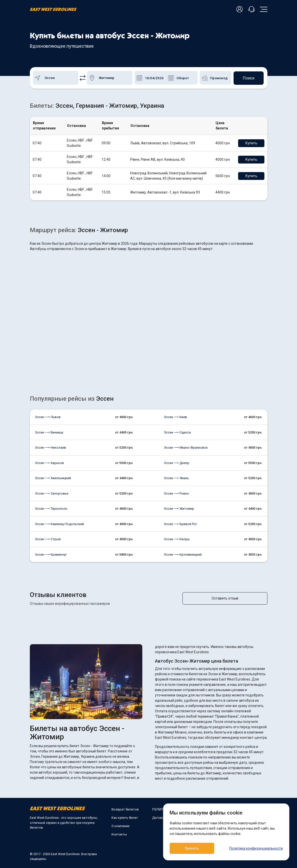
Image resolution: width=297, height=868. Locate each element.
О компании (120, 826)
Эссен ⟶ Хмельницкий (53, 478)
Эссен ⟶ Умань (176, 478)
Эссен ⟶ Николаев (50, 447)
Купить (252, 143)
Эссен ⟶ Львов (48, 417)
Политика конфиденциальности (256, 848)
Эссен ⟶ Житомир (179, 508)
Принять (192, 848)
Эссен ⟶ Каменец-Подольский (59, 524)
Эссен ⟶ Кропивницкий (183, 554)
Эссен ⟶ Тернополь (51, 508)
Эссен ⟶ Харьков (49, 463)
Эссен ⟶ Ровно (176, 493)
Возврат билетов (125, 809)
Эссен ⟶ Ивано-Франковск (186, 447)
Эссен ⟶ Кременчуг (51, 554)
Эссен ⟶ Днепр (177, 463)
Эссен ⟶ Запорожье (52, 493)
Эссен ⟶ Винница (49, 432)
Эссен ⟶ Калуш (177, 539)
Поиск (248, 78)
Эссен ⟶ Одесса (177, 432)
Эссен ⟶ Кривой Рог (180, 524)
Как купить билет (125, 817)
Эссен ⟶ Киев (175, 417)
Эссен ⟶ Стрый (48, 539)
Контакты (119, 834)
